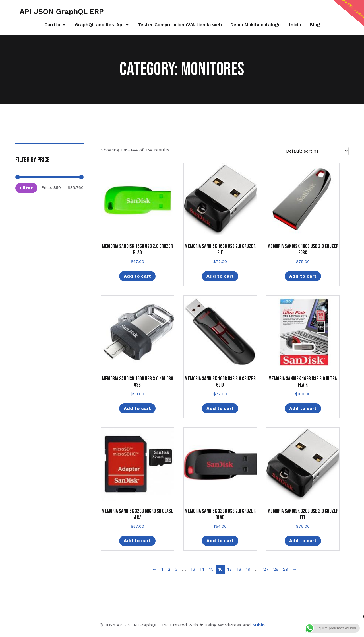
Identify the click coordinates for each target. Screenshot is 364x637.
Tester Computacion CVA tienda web (180, 25)
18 (239, 569)
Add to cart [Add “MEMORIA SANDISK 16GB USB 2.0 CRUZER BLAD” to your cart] (137, 276)
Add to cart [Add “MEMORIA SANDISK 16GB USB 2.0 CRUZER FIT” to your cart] (220, 276)
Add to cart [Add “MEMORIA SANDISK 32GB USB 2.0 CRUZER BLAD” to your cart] (220, 541)
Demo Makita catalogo (256, 25)
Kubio (258, 625)
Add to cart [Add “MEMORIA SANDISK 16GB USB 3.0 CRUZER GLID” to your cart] (220, 408)
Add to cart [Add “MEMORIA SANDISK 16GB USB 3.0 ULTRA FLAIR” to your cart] (303, 408)
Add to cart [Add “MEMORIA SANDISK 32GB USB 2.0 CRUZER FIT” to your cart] (303, 541)
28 (276, 569)
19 (248, 569)
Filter (26, 188)
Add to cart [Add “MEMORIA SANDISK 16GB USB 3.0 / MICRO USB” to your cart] (137, 408)
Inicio (295, 25)
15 (211, 569)
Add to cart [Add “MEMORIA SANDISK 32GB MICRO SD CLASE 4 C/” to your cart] (137, 541)
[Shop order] (315, 151)
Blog (315, 25)
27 (266, 569)
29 (286, 569)
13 (193, 569)
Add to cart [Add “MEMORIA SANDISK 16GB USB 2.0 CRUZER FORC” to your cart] (303, 276)
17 (230, 569)
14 (202, 569)
